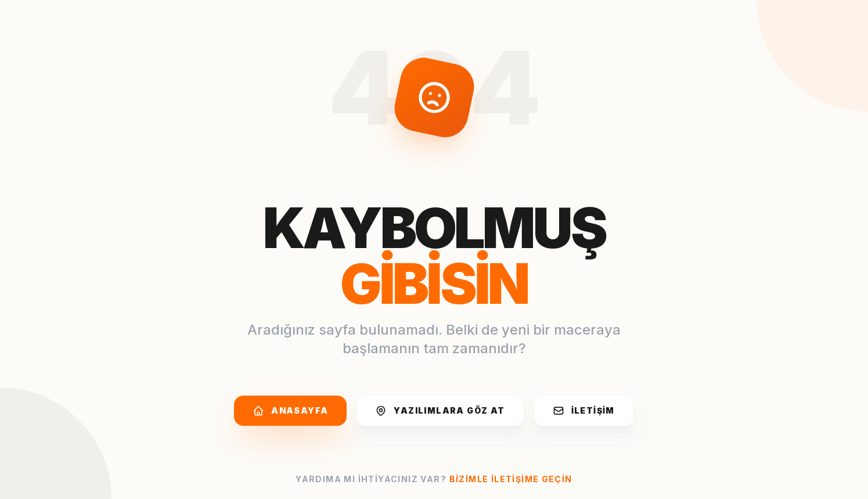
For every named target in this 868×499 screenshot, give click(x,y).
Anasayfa (290, 411)
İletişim (584, 411)
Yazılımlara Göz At (440, 411)
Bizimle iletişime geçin (511, 479)
